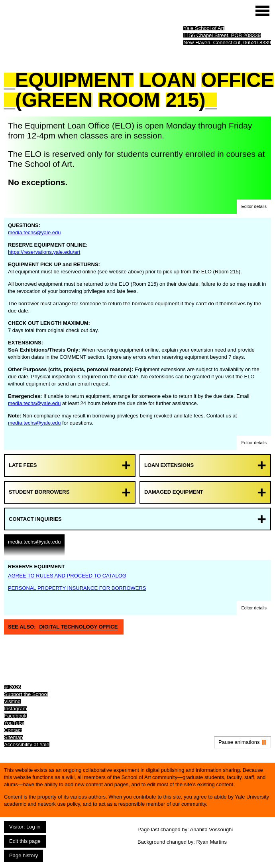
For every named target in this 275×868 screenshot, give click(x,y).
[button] (254, 207)
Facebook (15, 716)
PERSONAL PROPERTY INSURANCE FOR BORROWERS (77, 588)
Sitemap (14, 737)
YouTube (14, 723)
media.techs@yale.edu (34, 232)
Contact (13, 730)
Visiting (12, 701)
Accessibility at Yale (27, 744)
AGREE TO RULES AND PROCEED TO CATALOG (67, 576)
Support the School (26, 694)
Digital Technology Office (78, 627)
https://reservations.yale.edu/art (44, 252)
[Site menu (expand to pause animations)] (262, 11)
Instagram (16, 709)
